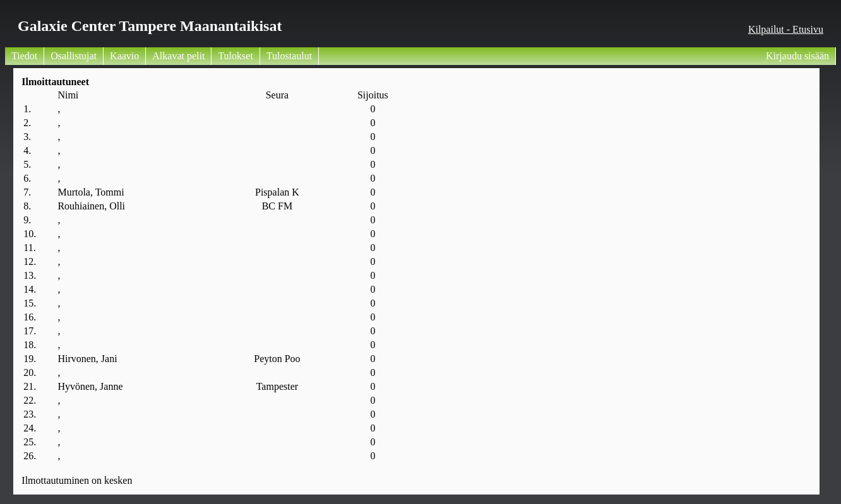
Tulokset (235, 56)
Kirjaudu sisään (797, 56)
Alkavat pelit (178, 56)
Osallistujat (74, 56)
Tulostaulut (289, 56)
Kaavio (124, 56)
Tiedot (24, 56)
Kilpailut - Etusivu (786, 29)
